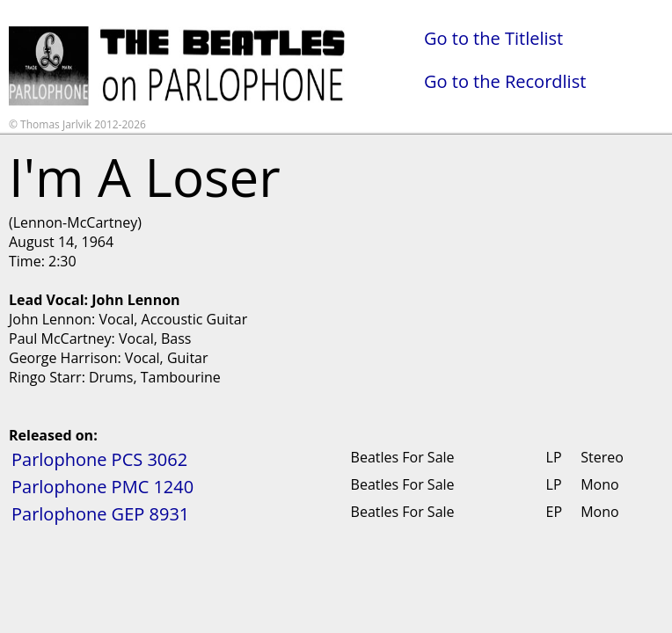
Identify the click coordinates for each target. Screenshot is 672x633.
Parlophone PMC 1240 (102, 487)
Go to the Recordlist (505, 81)
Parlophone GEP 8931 (100, 514)
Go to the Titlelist (493, 38)
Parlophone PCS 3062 (99, 459)
